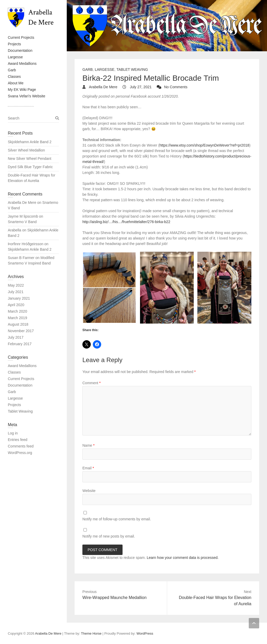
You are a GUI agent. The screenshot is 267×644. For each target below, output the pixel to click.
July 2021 (16, 292)
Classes (14, 77)
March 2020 (17, 311)
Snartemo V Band (22, 222)
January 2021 (19, 298)
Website (89, 491)
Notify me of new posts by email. (109, 536)
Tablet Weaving (132, 70)
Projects (14, 44)
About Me (16, 83)
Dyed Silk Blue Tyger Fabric (30, 167)
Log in (13, 433)
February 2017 (20, 344)
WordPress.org (20, 453)
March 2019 (17, 318)
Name (89, 445)
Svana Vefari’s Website (26, 96)
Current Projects (21, 37)
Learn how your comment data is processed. (183, 558)
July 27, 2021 (140, 87)
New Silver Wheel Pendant (30, 159)
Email (88, 468)
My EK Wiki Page (22, 90)
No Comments (176, 87)
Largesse (15, 57)
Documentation (20, 50)
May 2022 (16, 285)
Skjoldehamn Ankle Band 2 (30, 142)
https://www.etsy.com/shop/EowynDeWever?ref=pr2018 (204, 145)
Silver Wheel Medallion (26, 150)
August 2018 (18, 324)
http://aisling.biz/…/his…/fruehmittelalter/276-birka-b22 (126, 222)
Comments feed (21, 446)
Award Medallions (22, 64)
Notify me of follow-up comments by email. (117, 519)
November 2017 (21, 331)
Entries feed (18, 440)
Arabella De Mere (103, 87)
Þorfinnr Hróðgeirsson (26, 244)
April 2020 (16, 305)
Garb (12, 70)
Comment (92, 383)
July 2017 (16, 337)
